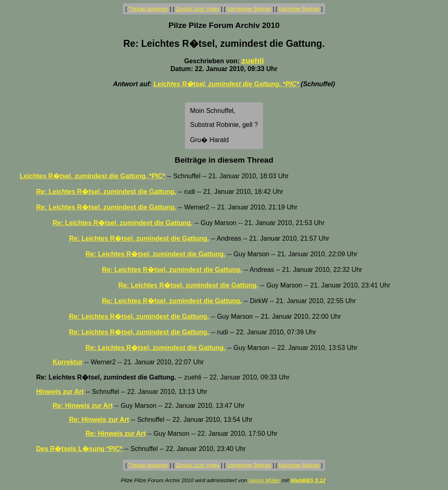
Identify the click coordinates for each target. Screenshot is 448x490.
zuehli (253, 61)
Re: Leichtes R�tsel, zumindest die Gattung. (106, 192)
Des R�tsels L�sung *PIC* (79, 449)
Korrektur (68, 362)
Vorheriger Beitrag (249, 9)
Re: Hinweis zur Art (83, 406)
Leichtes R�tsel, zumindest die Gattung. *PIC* (226, 84)
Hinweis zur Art (60, 392)
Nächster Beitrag (299, 9)
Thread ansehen (148, 9)
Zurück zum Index (198, 9)
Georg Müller (264, 480)
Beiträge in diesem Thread (224, 160)
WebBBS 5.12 (308, 480)
